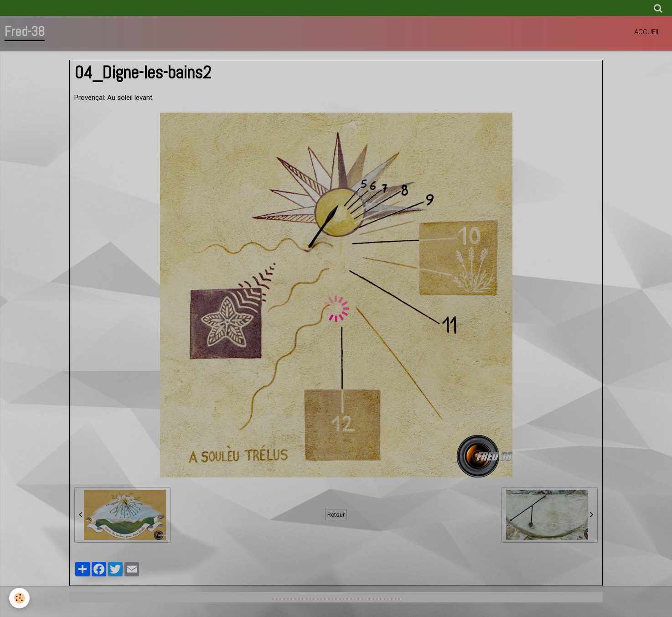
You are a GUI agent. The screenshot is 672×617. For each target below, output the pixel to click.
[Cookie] (19, 598)
